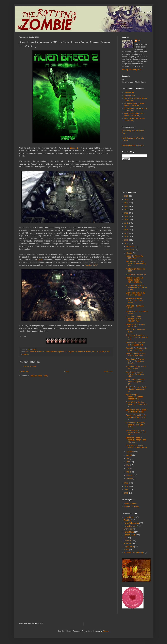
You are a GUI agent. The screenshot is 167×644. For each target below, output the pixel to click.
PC (66, 352)
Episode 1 (74, 148)
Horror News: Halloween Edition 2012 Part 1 (135, 344)
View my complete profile (131, 70)
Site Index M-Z (130, 95)
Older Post (108, 372)
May (128, 465)
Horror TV (128, 541)
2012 (127, 243)
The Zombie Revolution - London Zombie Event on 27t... (137, 337)
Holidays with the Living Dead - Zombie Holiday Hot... (136, 264)
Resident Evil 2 (91, 265)
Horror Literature (130, 526)
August (129, 455)
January (130, 479)
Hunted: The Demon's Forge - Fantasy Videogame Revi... (134, 280)
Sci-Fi (94, 352)
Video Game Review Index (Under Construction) (134, 114)
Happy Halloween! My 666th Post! (134, 257)
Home (67, 372)
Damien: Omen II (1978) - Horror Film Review (136, 355)
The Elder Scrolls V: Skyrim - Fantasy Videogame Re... (136, 389)
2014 (127, 237)
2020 (127, 216)
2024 (127, 203)
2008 (127, 493)
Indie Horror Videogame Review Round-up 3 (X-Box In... (136, 432)
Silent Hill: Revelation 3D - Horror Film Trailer (136, 294)
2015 (127, 233)
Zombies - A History (131, 507)
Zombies (127, 520)
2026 (127, 196)
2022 (127, 210)
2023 (127, 206)
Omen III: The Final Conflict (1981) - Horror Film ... (136, 349)
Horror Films (129, 517)
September (131, 452)
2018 (127, 223)
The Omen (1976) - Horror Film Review (136, 368)
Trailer (126, 550)
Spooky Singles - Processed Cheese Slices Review (134, 397)
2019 (127, 220)
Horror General (130, 535)
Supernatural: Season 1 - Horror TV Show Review (136, 446)
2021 (127, 213)
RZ (139, 41)
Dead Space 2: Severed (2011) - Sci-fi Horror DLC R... (135, 361)
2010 (28, 352)
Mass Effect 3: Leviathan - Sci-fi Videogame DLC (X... (136, 382)
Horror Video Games (42, 352)
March (129, 472)
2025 (127, 200)
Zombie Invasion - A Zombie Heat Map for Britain (137, 411)
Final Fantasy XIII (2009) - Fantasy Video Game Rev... (136, 425)
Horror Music (129, 532)
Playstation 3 (72, 352)
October (130, 253)
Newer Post (25, 372)
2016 (127, 230)
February (130, 475)
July (128, 458)
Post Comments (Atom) (39, 376)
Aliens (40, 260)
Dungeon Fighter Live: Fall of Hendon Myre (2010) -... (136, 417)
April (128, 469)
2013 (127, 240)
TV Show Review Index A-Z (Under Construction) (134, 104)
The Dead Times (130, 504)
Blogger (106, 631)
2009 (127, 490)
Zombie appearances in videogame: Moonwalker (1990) (136, 287)
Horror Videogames (57, 352)
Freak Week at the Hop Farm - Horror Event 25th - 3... (137, 404)
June (128, 462)
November (131, 250)
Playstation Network (84, 352)
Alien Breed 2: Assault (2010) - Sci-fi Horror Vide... (135, 374)
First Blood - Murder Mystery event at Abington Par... (134, 319)
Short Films (128, 529)
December (131, 246)
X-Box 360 (101, 352)
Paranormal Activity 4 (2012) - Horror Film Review (135, 300)
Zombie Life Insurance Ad (136, 274)
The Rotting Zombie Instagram (133, 145)
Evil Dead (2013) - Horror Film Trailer (136, 325)
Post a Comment (29, 367)
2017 (127, 227)
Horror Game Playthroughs (134, 552)
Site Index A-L (129, 92)
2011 (127, 483)
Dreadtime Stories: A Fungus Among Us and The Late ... (136, 440)
